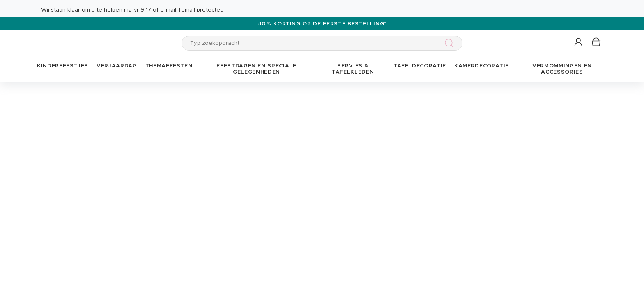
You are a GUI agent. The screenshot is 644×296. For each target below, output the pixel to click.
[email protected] (202, 10)
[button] (579, 43)
